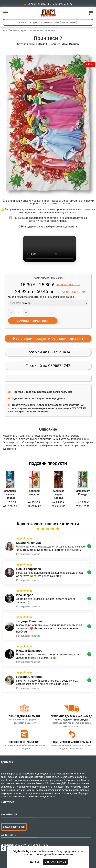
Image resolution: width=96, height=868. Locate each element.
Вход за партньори (14, 827)
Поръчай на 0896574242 (48, 366)
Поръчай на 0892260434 (48, 352)
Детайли (35, 862)
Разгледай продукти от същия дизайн (48, 339)
